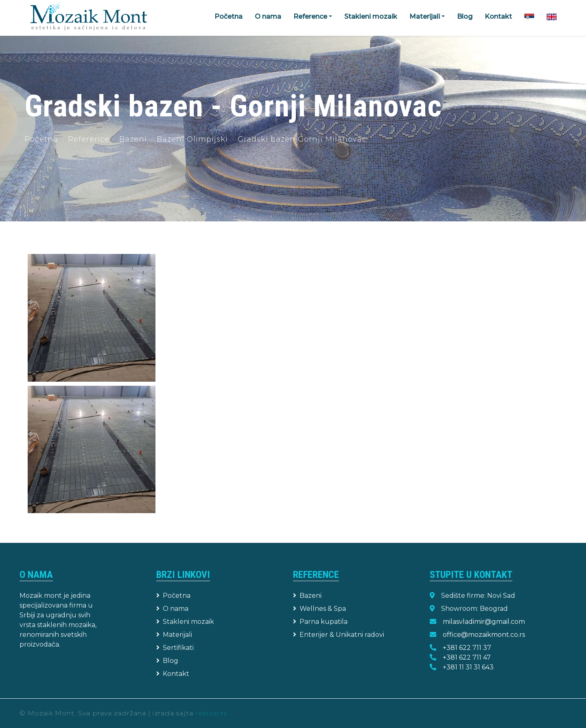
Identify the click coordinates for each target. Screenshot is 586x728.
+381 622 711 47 (467, 657)
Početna (228, 16)
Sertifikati (175, 648)
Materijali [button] (425, 16)
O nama (268, 16)
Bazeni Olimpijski (192, 139)
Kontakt (498, 16)
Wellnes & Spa (319, 609)
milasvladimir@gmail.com (484, 622)
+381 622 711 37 (467, 648)
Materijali (174, 635)
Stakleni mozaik (371, 16)
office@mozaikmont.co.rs (484, 635)
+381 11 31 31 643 (468, 667)
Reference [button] (310, 16)
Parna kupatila (320, 622)
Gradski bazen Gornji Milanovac (302, 139)
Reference (89, 139)
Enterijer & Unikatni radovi (339, 635)
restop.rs (211, 713)
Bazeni (133, 139)
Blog (465, 16)
